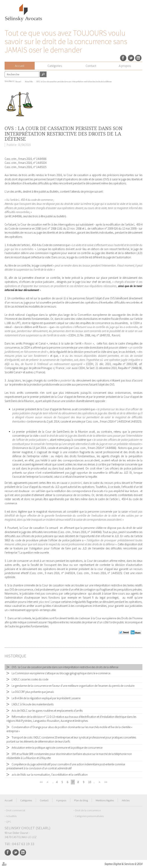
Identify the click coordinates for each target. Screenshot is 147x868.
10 (90, 782)
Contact (91, 66)
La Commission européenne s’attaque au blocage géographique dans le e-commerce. (61, 673)
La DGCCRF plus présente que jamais (33, 692)
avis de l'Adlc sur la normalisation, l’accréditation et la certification (50, 775)
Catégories (55, 66)
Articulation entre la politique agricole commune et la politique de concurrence (57, 748)
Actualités (29, 82)
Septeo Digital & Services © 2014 (123, 864)
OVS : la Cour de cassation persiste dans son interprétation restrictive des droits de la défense (74, 82)
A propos (125, 66)
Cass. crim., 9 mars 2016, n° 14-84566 (25, 159)
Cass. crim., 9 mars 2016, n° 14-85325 (25, 167)
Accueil (20, 66)
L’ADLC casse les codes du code (30, 679)
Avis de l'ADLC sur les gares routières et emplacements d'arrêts (47, 711)
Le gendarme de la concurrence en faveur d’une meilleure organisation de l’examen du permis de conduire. (73, 686)
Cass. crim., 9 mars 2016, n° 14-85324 (25, 163)
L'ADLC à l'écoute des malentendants (33, 704)
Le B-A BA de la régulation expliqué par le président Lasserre (46, 698)
